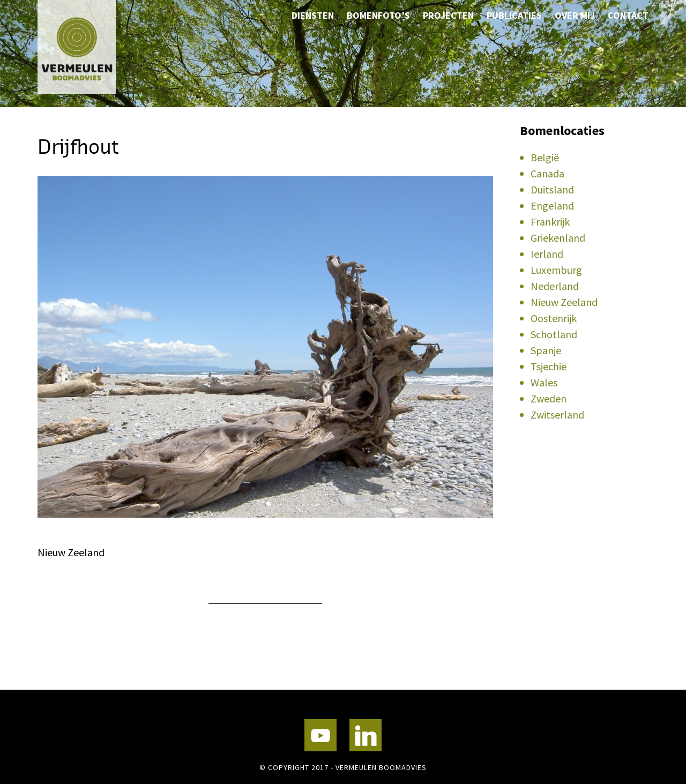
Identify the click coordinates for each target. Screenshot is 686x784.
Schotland (554, 334)
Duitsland (552, 189)
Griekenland (558, 238)
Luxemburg (556, 270)
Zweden (549, 398)
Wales (544, 382)
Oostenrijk (554, 318)
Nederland (555, 286)
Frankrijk (550, 222)
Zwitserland (557, 415)
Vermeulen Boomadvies (91, 47)
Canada (547, 173)
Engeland (552, 206)
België (545, 157)
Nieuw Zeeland (564, 302)
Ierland (547, 254)
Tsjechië (549, 366)
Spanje (546, 350)
